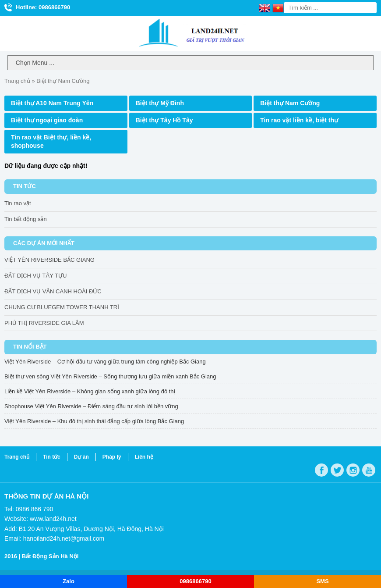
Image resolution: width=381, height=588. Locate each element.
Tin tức (52, 457)
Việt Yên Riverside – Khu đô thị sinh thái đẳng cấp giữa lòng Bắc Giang (94, 421)
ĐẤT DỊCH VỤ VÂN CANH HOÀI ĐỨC (53, 291)
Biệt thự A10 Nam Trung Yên (52, 103)
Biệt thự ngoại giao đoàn (47, 120)
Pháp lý (112, 457)
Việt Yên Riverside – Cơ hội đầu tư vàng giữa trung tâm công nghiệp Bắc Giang (105, 362)
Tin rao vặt (18, 203)
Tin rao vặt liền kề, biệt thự (299, 120)
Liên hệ (144, 457)
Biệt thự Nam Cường (290, 103)
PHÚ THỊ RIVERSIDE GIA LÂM (44, 323)
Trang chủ (17, 81)
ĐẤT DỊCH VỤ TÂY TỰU (35, 276)
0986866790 (195, 581)
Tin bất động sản (26, 219)
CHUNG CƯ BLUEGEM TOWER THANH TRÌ (62, 307)
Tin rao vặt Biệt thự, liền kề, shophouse (51, 141)
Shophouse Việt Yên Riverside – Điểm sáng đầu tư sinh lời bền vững (91, 406)
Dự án (81, 457)
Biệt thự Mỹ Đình (160, 103)
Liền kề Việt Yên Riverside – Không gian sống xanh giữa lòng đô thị (90, 391)
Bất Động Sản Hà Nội (50, 556)
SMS (322, 581)
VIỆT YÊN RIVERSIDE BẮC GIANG (49, 260)
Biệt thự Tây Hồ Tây (164, 120)
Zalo (69, 581)
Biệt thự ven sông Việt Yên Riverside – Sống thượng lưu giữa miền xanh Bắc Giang (110, 376)
